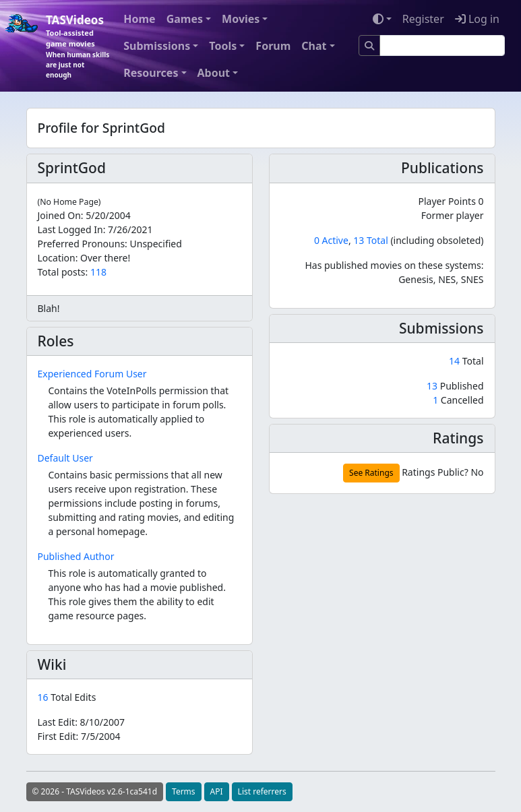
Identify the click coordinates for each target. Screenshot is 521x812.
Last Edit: (82, 722)
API (217, 791)
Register (423, 19)
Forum (273, 46)
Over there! (105, 258)
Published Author (76, 556)
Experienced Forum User (92, 374)
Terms (184, 791)
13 (433, 386)
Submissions (157, 46)
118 (98, 272)
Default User (65, 458)
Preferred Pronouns (82, 244)
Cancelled (458, 400)
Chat (314, 46)
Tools (223, 46)
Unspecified (156, 244)
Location (57, 258)
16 (44, 697)
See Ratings (371, 473)
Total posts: (63, 272)
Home (139, 19)
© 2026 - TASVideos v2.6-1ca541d (95, 791)
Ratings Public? (435, 472)
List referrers (262, 791)
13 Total (370, 240)
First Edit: (79, 736)
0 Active (331, 240)
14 (456, 361)
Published (455, 386)
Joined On (59, 215)
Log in (477, 19)
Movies (241, 19)
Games (185, 19)
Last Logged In (70, 229)
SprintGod (72, 168)
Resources (151, 73)
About (214, 73)
